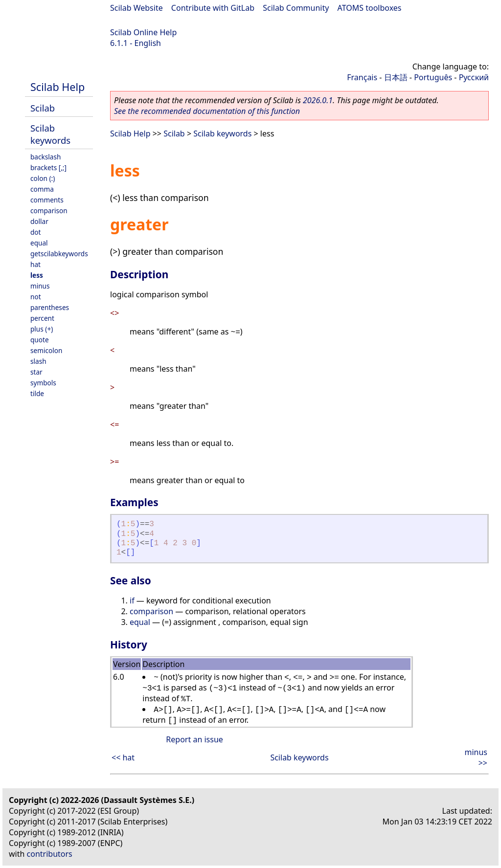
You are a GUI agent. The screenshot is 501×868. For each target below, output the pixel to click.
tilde (37, 393)
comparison (49, 211)
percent (42, 318)
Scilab (43, 108)
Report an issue (194, 739)
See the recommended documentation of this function (207, 111)
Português (433, 77)
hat (35, 264)
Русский (474, 77)
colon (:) (43, 178)
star (36, 372)
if (132, 601)
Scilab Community (296, 8)
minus (40, 286)
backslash (46, 157)
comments (47, 200)
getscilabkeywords (59, 254)
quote (40, 340)
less (37, 275)
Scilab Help (57, 87)
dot (36, 232)
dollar (39, 221)
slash (38, 361)
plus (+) (42, 329)
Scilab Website (137, 8)
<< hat (123, 757)
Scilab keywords (50, 134)
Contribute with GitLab (213, 8)
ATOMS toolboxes (370, 8)
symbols (43, 383)
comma (42, 189)
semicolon (46, 350)
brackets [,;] (48, 167)
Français (362, 77)
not (36, 297)
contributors (50, 854)
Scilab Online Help (143, 32)
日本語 (396, 77)
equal (39, 243)
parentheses (50, 307)
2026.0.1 (318, 100)
